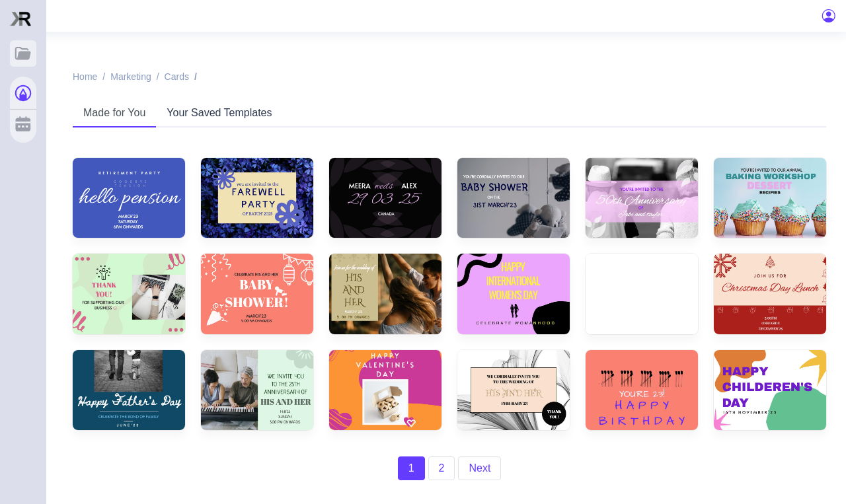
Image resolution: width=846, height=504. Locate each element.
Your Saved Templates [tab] (219, 113)
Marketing (131, 77)
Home (85, 77)
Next (480, 468)
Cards (177, 77)
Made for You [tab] (114, 113)
